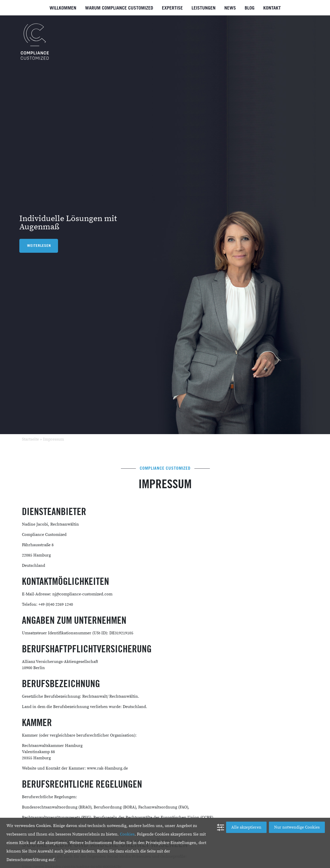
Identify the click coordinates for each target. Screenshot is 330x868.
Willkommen (63, 8)
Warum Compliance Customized (119, 8)
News (230, 8)
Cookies (127, 834)
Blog (250, 8)
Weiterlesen (39, 246)
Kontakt (272, 8)
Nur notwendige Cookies (297, 827)
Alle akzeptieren (246, 827)
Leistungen (204, 8)
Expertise (172, 8)
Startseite (30, 439)
